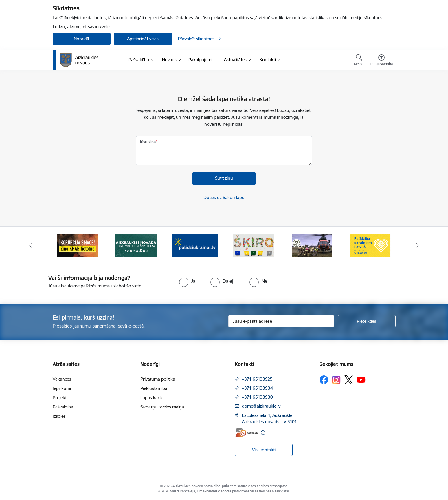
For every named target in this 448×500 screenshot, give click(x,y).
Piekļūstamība (154, 388)
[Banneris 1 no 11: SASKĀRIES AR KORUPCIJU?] (78, 245)
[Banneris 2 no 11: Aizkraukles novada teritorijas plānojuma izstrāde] (136, 245)
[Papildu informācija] (263, 433)
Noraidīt (81, 39)
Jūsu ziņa (148, 142)
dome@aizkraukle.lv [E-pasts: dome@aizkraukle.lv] (261, 406)
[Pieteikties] (367, 321)
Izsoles (59, 416)
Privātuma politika (158, 379)
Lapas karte (152, 398)
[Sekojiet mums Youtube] (361, 379)
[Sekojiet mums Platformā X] (349, 380)
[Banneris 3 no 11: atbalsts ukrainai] (195, 245)
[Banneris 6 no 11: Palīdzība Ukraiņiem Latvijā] (370, 245)
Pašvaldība (63, 407)
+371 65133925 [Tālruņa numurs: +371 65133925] (257, 379)
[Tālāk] (418, 245)
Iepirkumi (62, 388)
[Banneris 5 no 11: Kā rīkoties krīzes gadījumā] (312, 245)
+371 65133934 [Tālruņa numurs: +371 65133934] (257, 388)
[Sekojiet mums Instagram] (336, 380)
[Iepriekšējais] (31, 245)
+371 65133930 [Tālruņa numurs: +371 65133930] (257, 397)
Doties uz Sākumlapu (224, 197)
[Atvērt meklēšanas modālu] (359, 61)
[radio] (187, 281)
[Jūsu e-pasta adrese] (281, 321)
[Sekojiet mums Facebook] (324, 380)
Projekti (60, 398)
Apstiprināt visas (143, 39)
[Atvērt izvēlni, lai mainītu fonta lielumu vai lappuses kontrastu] (382, 61)
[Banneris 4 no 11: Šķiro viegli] (253, 245)
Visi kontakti (264, 450)
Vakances (62, 379)
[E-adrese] (246, 433)
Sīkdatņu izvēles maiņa (162, 407)
